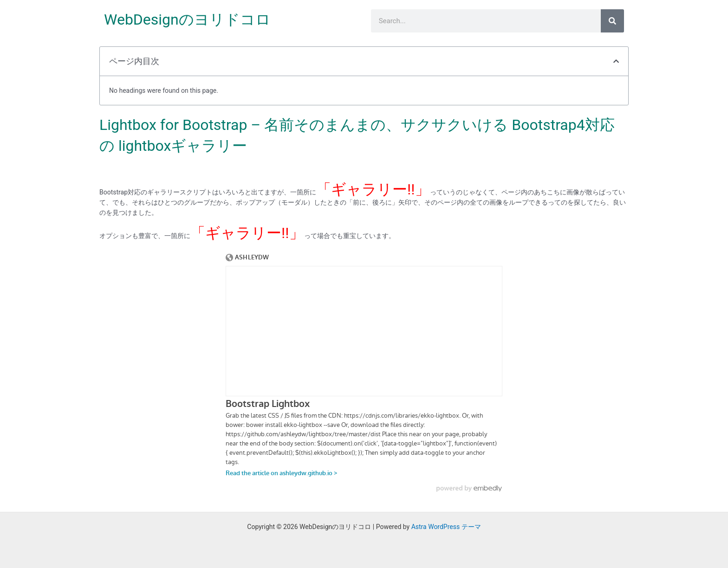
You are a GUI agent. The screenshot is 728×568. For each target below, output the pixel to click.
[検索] (612, 21)
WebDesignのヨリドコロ (187, 19)
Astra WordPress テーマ (446, 527)
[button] (616, 61)
